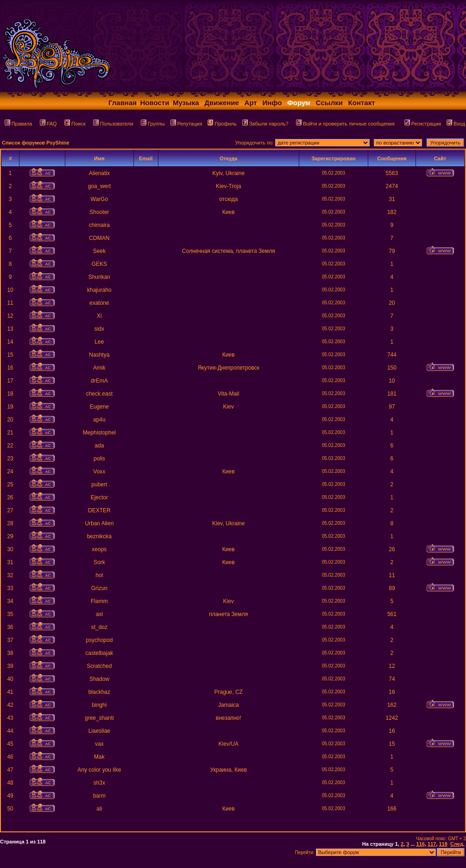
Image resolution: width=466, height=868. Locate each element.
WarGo (100, 199)
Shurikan (99, 277)
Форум (299, 103)
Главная (123, 103)
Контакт (362, 103)
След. (457, 844)
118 (443, 844)
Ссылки (329, 103)
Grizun (99, 588)
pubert (99, 484)
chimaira (99, 225)
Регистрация (423, 124)
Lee (99, 342)
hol (99, 575)
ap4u (99, 420)
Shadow (99, 679)
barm (99, 796)
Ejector (99, 497)
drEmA (99, 381)
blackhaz (99, 692)
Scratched (99, 666)
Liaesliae (99, 731)
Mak (99, 757)
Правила (19, 124)
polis (99, 459)
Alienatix (99, 173)
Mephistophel (99, 433)
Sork (99, 562)
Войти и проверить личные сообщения (345, 124)
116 (421, 844)
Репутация (186, 124)
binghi (99, 705)
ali (99, 809)
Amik (99, 368)
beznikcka (99, 536)
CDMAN (99, 238)
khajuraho (99, 290)
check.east (99, 394)
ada (99, 446)
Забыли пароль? (265, 124)
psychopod (99, 640)
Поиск (75, 124)
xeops (99, 549)
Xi (99, 316)
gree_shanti (99, 718)
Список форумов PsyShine (36, 143)
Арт (251, 103)
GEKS (99, 264)
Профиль (222, 124)
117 (432, 844)
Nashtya (99, 355)
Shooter (99, 212)
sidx (99, 329)
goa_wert (99, 186)
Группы (153, 124)
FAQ (48, 124)
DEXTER (99, 510)
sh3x (99, 783)
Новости (155, 103)
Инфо (272, 103)
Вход (456, 124)
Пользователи (113, 124)
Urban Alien (99, 523)
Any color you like (99, 770)
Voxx (99, 472)
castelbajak (99, 653)
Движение (222, 103)
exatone (99, 303)
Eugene (99, 407)
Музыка (186, 103)
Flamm (99, 601)
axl (99, 614)
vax (99, 744)
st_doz (99, 627)
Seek (99, 251)
